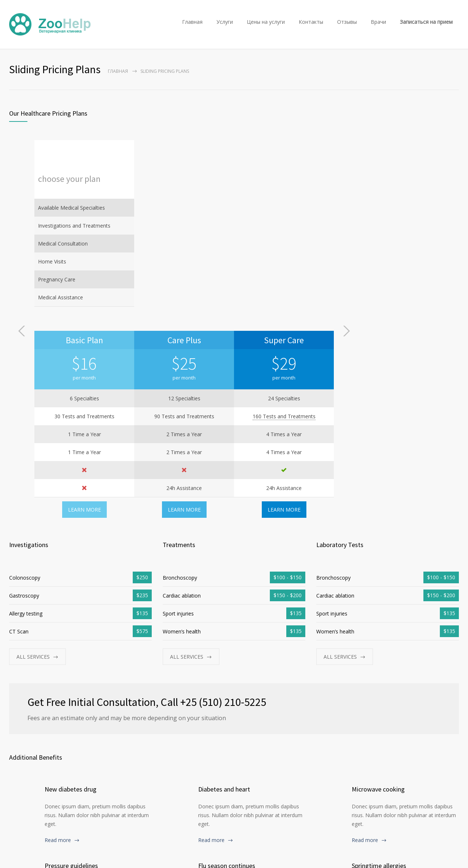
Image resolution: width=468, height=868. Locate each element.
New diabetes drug (71, 598)
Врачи (378, 22)
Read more (58, 649)
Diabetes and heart (224, 598)
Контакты (311, 22)
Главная (192, 22)
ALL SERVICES (33, 466)
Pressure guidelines (71, 675)
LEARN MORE (184, 319)
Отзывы (347, 22)
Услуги (225, 22)
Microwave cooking (378, 598)
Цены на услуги (266, 22)
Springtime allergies (379, 675)
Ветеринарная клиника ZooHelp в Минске (80, 854)
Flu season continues (227, 675)
